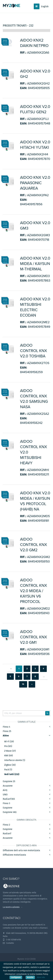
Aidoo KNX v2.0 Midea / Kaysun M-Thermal (35, 264)
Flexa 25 (7, 731)
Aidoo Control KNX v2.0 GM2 (33, 545)
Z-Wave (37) (10, 751)
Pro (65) (8, 746)
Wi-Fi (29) (9, 742)
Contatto (8, 943)
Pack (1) (8, 770)
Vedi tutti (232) (12, 774)
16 (23, 684)
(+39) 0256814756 (12, 940)
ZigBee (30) (10, 765)
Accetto (30, 977)
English (45, 6)
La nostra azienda (11, 907)
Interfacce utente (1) (15, 760)
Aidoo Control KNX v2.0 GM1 (33, 637)
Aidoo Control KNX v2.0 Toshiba (33, 351)
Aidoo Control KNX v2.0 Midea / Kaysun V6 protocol (33, 591)
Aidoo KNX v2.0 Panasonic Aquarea (35, 183)
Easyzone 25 (9, 781)
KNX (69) (8, 756)
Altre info (41, 977)
